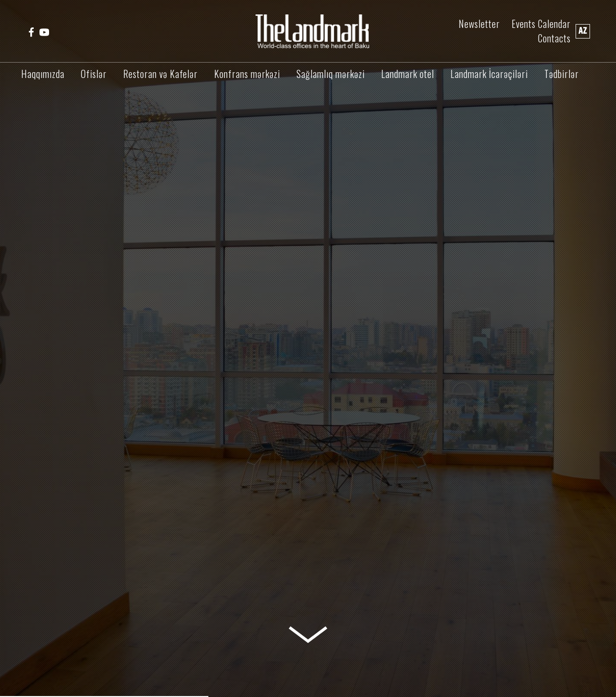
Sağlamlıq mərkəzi (331, 74)
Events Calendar (541, 24)
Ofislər (94, 74)
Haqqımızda (43, 74)
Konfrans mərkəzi (247, 74)
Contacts (554, 38)
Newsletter (479, 24)
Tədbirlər (562, 74)
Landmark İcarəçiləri (489, 74)
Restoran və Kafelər (160, 74)
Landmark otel (408, 74)
